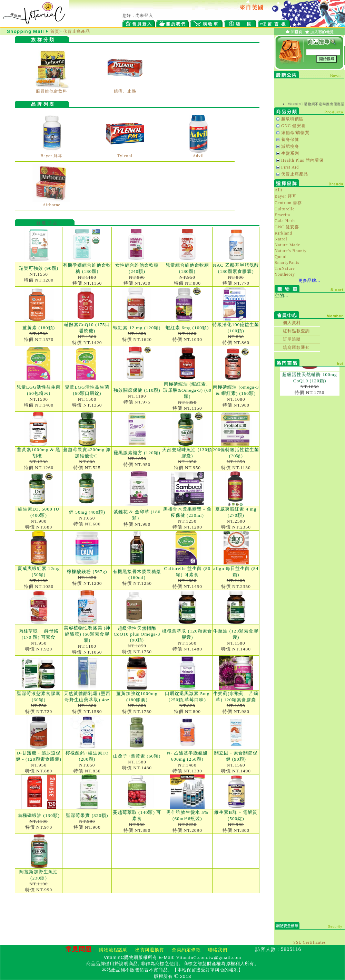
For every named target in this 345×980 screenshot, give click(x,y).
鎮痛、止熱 (125, 91)
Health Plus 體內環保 (302, 160)
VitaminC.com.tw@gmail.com (209, 957)
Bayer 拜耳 (52, 156)
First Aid (290, 167)
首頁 (55, 31)
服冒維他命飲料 (52, 91)
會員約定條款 (186, 950)
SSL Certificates (310, 942)
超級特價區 (292, 119)
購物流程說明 (114, 950)
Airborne (52, 205)
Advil (198, 156)
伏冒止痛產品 (77, 31)
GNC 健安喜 (293, 126)
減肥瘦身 (290, 146)
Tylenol (125, 156)
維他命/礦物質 (295, 133)
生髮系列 (290, 153)
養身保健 (290, 140)
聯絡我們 (218, 950)
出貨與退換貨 (150, 950)
